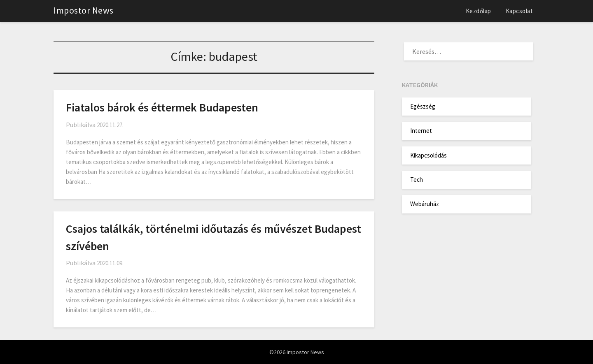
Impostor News (84, 10)
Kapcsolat (519, 11)
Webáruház (425, 204)
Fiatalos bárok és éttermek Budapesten (162, 107)
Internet (421, 131)
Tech (417, 180)
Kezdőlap (479, 11)
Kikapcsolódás (428, 155)
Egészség (423, 106)
